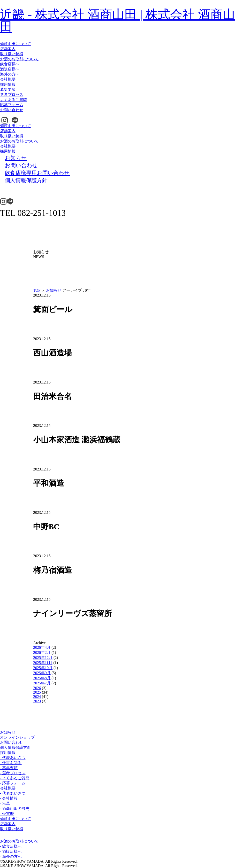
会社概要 (8, 79)
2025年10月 (43, 668)
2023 (37, 701)
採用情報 (8, 84)
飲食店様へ (10, 64)
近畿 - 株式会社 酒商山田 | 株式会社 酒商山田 (118, 21)
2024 (37, 697)
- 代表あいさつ (13, 758)
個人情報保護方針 (15, 747)
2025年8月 (42, 678)
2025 (37, 692)
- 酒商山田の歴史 (15, 809)
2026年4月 (42, 647)
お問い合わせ (12, 110)
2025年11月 (43, 663)
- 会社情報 (9, 798)
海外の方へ (10, 74)
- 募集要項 (9, 768)
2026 (37, 688)
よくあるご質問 (14, 100)
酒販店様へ (10, 69)
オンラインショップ (17, 737)
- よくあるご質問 (15, 778)
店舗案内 (8, 49)
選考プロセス (12, 95)
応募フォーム (12, 105)
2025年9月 (42, 673)
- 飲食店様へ (11, 846)
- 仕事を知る (11, 763)
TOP (37, 290)
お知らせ (54, 290)
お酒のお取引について (19, 59)
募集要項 (8, 90)
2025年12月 (43, 658)
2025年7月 (42, 683)
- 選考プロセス (13, 773)
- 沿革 (5, 803)
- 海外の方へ (11, 856)
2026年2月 (42, 653)
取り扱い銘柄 (12, 54)
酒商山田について (15, 44)
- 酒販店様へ (11, 851)
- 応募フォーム (13, 783)
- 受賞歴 (7, 814)
